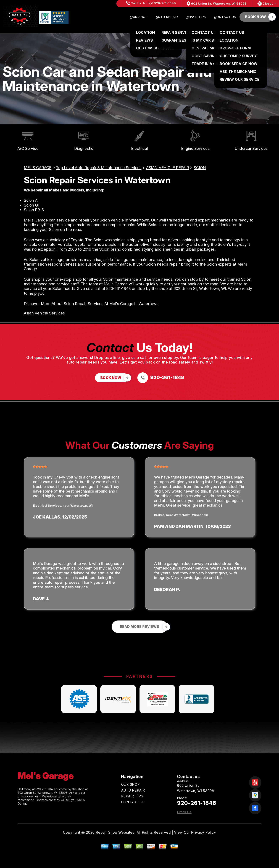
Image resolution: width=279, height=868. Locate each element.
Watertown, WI (81, 506)
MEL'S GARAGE (38, 168)
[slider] (40, 467)
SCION (200, 168)
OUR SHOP (139, 17)
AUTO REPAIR (167, 17)
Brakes (159, 515)
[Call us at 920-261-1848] (161, 378)
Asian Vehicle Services (44, 313)
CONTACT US (225, 17)
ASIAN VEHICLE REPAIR (168, 168)
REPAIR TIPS (196, 17)
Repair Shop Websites (115, 832)
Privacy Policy (203, 832)
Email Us (184, 812)
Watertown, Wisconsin (191, 515)
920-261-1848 (119, 289)
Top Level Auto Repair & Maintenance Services (99, 168)
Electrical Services (47, 506)
